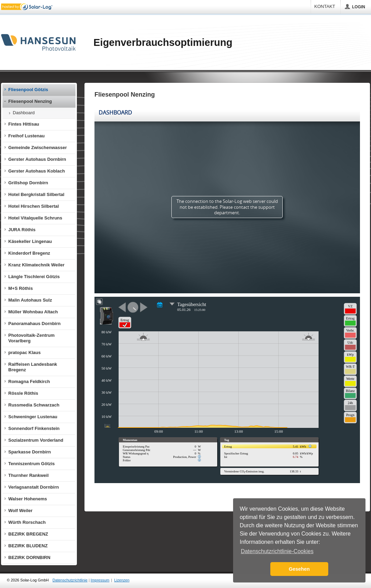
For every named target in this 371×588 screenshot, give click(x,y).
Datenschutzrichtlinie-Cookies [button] (277, 551)
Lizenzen (122, 580)
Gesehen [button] (299, 569)
